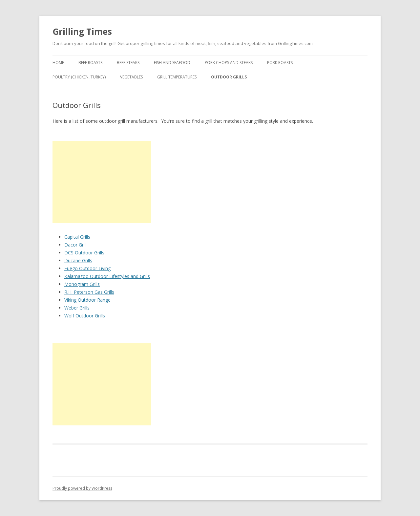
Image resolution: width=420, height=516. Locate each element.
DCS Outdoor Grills (84, 253)
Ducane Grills (78, 260)
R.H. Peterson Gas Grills (89, 292)
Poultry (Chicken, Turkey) (79, 77)
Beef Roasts (90, 63)
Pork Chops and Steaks (229, 63)
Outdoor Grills (229, 77)
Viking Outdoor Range (87, 300)
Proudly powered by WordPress (82, 488)
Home (58, 63)
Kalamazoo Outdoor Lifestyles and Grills (107, 276)
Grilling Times (82, 32)
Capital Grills (77, 237)
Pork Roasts (280, 63)
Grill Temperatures (177, 77)
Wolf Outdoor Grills (85, 316)
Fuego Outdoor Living (87, 268)
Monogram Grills (82, 284)
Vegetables (131, 77)
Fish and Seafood (172, 63)
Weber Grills (77, 308)
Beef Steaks (128, 63)
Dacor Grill (75, 245)
